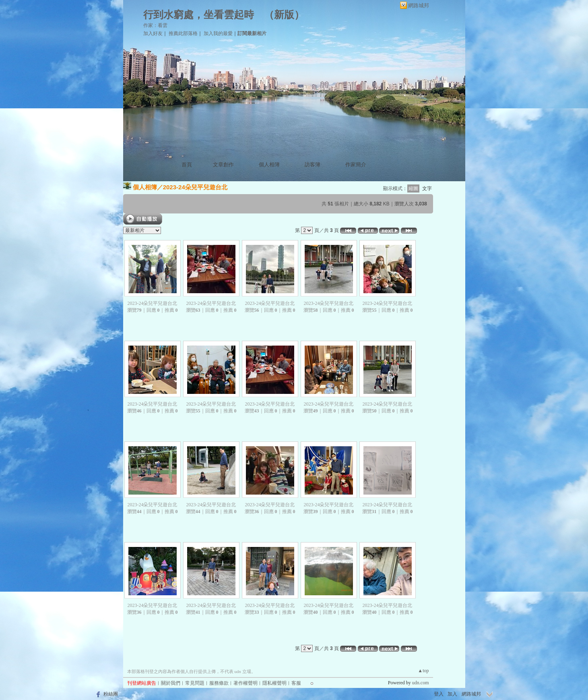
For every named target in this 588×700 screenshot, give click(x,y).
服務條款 (219, 683)
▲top (423, 671)
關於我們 (171, 683)
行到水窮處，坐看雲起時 (199, 15)
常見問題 (195, 683)
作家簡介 (356, 165)
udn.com (421, 683)
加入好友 (153, 33)
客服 (296, 683)
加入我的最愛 (218, 33)
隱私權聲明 (274, 683)
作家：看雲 (155, 25)
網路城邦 (419, 5)
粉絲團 (111, 694)
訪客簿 (313, 165)
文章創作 (223, 165)
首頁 (187, 165)
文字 (427, 188)
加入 (452, 694)
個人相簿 (269, 165)
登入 (439, 694)
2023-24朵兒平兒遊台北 (195, 187)
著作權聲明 (246, 683)
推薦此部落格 (183, 33)
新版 (284, 15)
